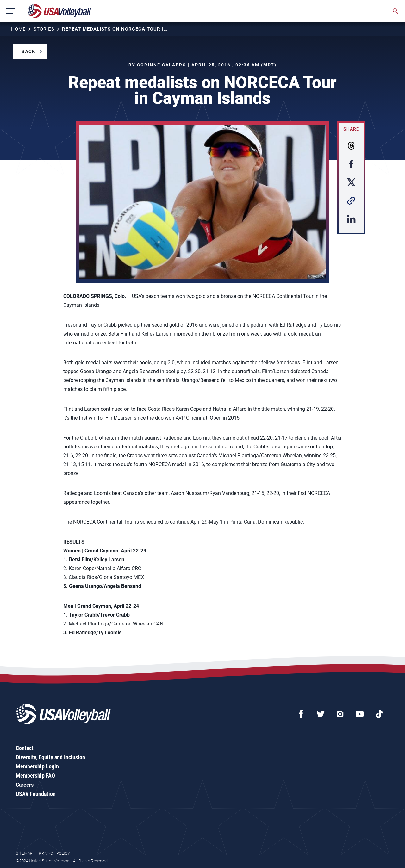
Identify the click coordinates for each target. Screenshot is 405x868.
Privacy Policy (54, 853)
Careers (25, 785)
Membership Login (37, 766)
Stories (44, 29)
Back (28, 52)
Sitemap (24, 853)
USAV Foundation (36, 794)
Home (19, 29)
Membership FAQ (35, 776)
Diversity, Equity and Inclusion (50, 757)
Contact (25, 748)
